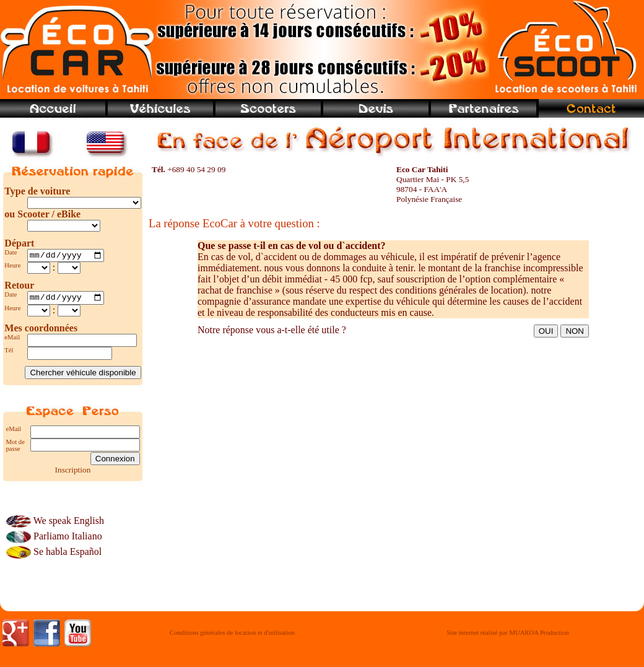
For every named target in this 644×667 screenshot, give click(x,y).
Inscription (73, 473)
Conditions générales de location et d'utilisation (232, 636)
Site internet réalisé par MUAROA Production (507, 636)
